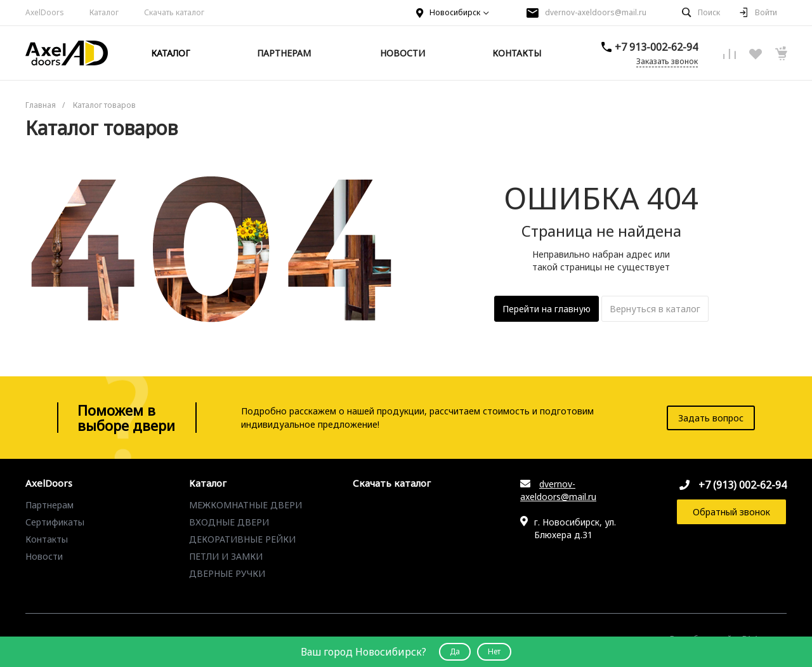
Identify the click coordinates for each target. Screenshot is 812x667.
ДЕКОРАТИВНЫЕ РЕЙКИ (242, 539)
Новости (44, 556)
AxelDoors (45, 12)
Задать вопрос (711, 418)
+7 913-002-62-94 (656, 47)
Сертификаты (55, 522)
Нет (494, 651)
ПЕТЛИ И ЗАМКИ (226, 556)
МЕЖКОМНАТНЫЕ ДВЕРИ (246, 505)
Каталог (208, 484)
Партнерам (49, 505)
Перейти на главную (547, 309)
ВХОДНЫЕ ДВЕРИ (229, 522)
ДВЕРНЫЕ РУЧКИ (227, 573)
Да (455, 651)
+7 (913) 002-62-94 (743, 485)
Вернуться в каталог (655, 309)
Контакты (47, 539)
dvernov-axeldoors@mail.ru (596, 12)
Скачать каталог (174, 12)
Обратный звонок (731, 512)
